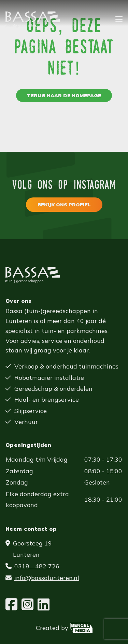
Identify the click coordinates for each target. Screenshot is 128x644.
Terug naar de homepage (64, 95)
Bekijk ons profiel (64, 205)
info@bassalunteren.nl (47, 578)
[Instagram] (27, 605)
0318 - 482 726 (37, 566)
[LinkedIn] (44, 605)
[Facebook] (11, 605)
